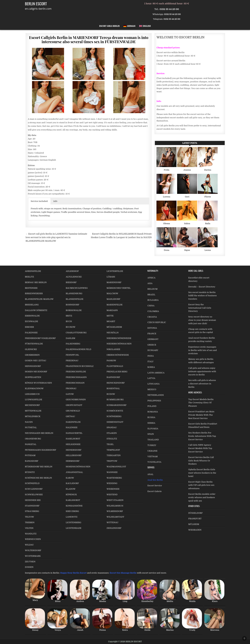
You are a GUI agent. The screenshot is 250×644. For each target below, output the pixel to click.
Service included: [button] (39, 201)
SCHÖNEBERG (114, 416)
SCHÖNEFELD (32, 483)
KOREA (151, 367)
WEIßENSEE (113, 489)
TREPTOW (112, 461)
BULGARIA (153, 300)
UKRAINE (152, 451)
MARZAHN (112, 310)
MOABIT (111, 321)
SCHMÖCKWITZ (115, 411)
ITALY (151, 361)
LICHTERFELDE (115, 271)
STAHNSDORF (32, 506)
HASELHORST (73, 439)
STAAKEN (112, 433)
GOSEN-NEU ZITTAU (36, 361)
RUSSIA (151, 417)
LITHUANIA (154, 384)
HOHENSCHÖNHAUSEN (78, 467)
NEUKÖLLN (113, 333)
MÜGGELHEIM (114, 327)
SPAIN (151, 434)
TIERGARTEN (114, 455)
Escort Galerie (155, 491)
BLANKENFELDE (75, 299)
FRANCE (152, 334)
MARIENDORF (114, 282)
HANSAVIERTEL (74, 433)
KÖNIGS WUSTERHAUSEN (39, 383)
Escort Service (155, 486)
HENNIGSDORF (33, 366)
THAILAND (153, 440)
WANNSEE (112, 472)
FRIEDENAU (72, 361)
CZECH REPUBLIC (157, 322)
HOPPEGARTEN (33, 377)
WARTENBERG (114, 478)
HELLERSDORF (74, 455)
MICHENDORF (32, 405)
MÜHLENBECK (33, 416)
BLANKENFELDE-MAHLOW (39, 299)
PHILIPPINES (154, 401)
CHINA (151, 306)
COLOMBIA (153, 311)
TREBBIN (30, 522)
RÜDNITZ (30, 472)
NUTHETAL (31, 427)
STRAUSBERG (32, 511)
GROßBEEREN (32, 355)
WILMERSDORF (115, 511)
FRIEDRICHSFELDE (76, 372)
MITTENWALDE (33, 411)
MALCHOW (113, 293)
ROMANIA (153, 412)
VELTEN (29, 528)
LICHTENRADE (74, 528)
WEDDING (112, 483)
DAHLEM (71, 338)
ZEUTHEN (30, 562)
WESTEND (112, 495)
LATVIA (151, 378)
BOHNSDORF (73, 305)
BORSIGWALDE (74, 310)
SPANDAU (112, 427)
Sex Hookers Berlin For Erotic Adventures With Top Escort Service (202, 436)
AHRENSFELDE (33, 271)
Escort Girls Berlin (110, 26)
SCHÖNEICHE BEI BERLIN (39, 478)
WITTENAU (113, 522)
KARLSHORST (73, 500)
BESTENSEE (31, 288)
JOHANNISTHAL (74, 472)
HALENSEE (72, 427)
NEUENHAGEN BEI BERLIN (39, 433)
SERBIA (151, 423)
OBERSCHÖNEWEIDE (118, 355)
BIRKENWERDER (34, 293)
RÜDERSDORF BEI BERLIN (39, 467)
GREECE (152, 345)
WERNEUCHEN (33, 539)
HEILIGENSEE (73, 444)
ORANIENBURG (33, 439)
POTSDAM (30, 455)
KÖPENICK (71, 495)
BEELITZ (30, 277)
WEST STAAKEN (115, 500)
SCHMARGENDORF (117, 405)
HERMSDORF (73, 461)
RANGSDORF (32, 461)
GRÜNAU (70, 416)
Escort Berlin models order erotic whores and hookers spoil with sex (202, 497)
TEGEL (110, 444)
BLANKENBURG (74, 293)
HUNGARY (153, 350)
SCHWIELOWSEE (34, 495)
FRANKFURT (195, 519)
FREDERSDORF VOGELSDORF (40, 338)
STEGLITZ (112, 439)
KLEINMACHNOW (34, 388)
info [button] (55, 201)
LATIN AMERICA (156, 373)
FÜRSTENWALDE (34, 344)
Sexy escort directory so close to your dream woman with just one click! (202, 320)
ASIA (150, 283)
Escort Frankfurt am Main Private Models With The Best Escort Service (201, 415)
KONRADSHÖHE (74, 506)
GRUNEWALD (73, 411)
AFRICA (152, 278)
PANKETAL (31, 444)
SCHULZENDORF (34, 489)
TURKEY (152, 445)
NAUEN (29, 422)
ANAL (150, 474)
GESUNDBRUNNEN (76, 400)
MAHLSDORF (113, 299)
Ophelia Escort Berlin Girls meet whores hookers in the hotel (202, 473)
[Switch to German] (129, 26)
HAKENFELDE (73, 422)
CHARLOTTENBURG (76, 333)
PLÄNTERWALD (115, 366)
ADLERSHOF (72, 271)
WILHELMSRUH (115, 506)
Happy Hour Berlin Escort (73, 573)
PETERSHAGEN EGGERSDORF (41, 450)
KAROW (70, 478)
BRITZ (69, 316)
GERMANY (153, 339)
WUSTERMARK (33, 556)
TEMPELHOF (113, 450)
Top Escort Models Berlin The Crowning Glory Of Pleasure (201, 403)
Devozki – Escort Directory (202, 287)
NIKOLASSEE (113, 349)
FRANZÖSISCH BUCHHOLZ (80, 366)
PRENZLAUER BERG (117, 372)
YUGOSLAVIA (154, 462)
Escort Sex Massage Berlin (123, 573)
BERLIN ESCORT (36, 4)
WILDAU (29, 545)
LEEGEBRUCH (32, 394)
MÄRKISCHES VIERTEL (119, 288)
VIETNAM (153, 456)
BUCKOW (71, 327)
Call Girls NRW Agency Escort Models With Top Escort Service (200, 448)
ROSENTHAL (113, 388)
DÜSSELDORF (196, 513)
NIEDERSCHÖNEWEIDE (119, 338)
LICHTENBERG (74, 522)
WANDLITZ (31, 534)
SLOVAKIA (153, 429)
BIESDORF (71, 282)
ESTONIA (152, 328)
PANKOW (111, 361)
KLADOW (71, 489)
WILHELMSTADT (115, 517)
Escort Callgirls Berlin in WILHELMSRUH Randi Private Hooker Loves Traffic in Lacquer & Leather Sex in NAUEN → (121, 237)
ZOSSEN (29, 567)
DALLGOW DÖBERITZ (36, 310)
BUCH (69, 321)
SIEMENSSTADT (115, 422)
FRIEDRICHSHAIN (75, 383)
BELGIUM (153, 289)
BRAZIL (151, 295)
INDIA (151, 356)
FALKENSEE (31, 333)
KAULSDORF (72, 483)
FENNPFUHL (72, 355)
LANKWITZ (72, 517)
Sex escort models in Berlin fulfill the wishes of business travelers (203, 296)
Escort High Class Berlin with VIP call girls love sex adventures (201, 485)
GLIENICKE (31, 349)
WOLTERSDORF (33, 550)
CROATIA (152, 317)
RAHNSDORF (113, 377)
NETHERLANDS (156, 395)
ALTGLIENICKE (74, 277)
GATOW (70, 394)
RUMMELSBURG (115, 400)
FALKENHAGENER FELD (79, 349)
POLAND (152, 406)
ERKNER (29, 327)
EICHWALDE (32, 321)
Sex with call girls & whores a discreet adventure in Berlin (202, 384)
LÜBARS (111, 277)
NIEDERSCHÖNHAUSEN (119, 344)
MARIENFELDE (115, 305)
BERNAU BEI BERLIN (36, 282)
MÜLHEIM (194, 524)
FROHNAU (71, 388)
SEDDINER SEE (33, 500)
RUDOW (111, 394)
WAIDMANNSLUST (116, 467)
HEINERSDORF (74, 450)
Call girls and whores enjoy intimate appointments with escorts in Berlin (202, 371)
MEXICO (152, 389)
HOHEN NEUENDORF (36, 372)
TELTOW (29, 517)
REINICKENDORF (116, 383)
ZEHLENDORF (114, 528)
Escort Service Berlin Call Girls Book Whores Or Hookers (201, 461)
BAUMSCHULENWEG (77, 288)
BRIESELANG (32, 305)
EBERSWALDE (32, 316)
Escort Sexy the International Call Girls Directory (200, 308)
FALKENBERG (73, 344)
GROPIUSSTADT (74, 405)
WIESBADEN (195, 530)
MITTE (110, 316)
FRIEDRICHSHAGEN (76, 377)
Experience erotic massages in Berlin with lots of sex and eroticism (203, 350)
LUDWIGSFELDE (34, 400)
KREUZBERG (72, 511)
